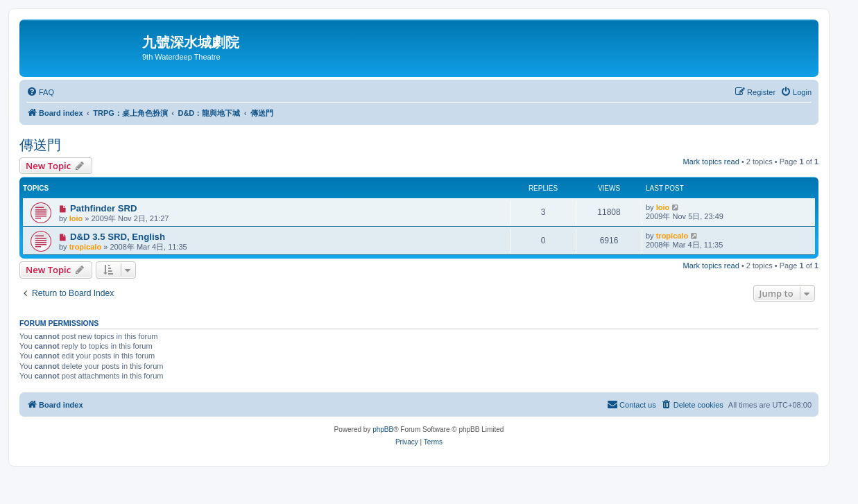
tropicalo (85, 247)
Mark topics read (711, 162)
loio (76, 218)
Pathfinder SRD (104, 208)
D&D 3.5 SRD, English (118, 237)
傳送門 (40, 145)
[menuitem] (40, 92)
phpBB (383, 429)
